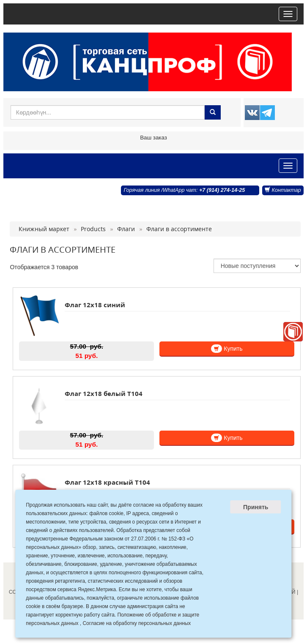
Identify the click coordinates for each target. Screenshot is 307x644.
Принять (256, 507)
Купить (227, 349)
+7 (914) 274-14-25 (222, 190)
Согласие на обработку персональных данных (137, 623)
